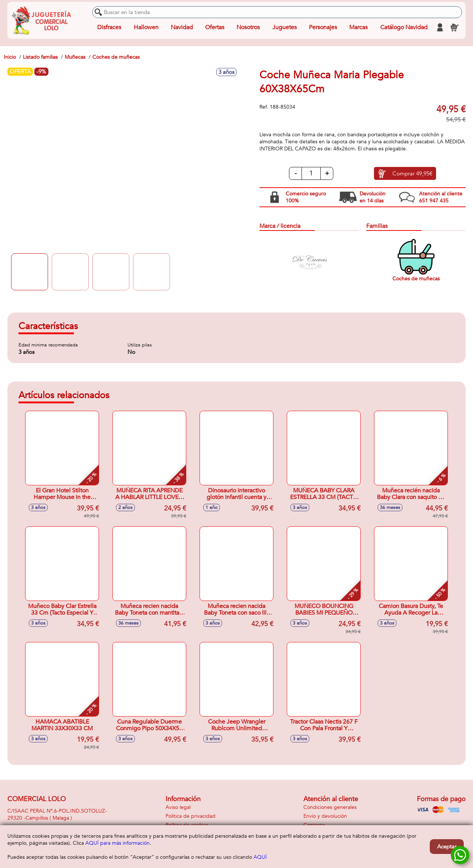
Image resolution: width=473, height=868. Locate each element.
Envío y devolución (325, 816)
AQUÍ (260, 857)
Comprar (412, 174)
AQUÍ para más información (118, 843)
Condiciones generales (330, 807)
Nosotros (248, 27)
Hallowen (146, 27)
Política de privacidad (190, 816)
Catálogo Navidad (404, 27)
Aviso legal (178, 807)
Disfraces (109, 27)
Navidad (182, 27)
